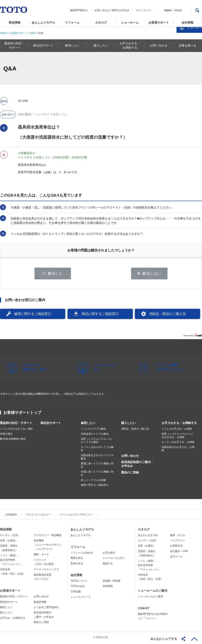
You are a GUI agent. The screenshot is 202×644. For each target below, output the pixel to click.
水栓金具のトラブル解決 (95, 436)
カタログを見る (185, 79)
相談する (108, 565)
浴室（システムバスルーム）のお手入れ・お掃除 (178, 437)
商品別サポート (51, 425)
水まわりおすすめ (148, 537)
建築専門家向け (79, 10)
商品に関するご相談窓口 (100, 315)
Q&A (33, 33)
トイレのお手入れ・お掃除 (177, 430)
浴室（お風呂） (9, 542)
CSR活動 (76, 593)
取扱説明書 (40, 603)
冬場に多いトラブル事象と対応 (97, 475)
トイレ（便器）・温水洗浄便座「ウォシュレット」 (11, 561)
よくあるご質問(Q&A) (46, 609)
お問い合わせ (102, 10)
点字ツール (176, 558)
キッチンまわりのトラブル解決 (97, 450)
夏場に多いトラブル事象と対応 (97, 467)
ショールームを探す (188, 90)
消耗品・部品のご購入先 (167, 315)
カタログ (101, 23)
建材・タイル (41, 556)
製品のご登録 (130, 474)
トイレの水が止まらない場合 (16, 430)
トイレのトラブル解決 (93, 430)
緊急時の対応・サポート (16, 425)
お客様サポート (159, 23)
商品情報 (15, 23)
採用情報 (108, 588)
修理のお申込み (121, 10)
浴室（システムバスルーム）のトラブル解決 (97, 442)
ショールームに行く (114, 560)
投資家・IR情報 (112, 582)
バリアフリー (178, 542)
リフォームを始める (82, 554)
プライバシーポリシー (38, 516)
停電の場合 (6, 436)
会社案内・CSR (179, 553)
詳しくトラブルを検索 (93, 482)
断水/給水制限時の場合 (13, 440)
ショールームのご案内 (153, 592)
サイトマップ (144, 10)
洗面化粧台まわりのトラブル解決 (97, 459)
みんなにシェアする (164, 639)
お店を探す (109, 554)
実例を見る (77, 565)
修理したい (88, 425)
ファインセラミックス (46, 571)
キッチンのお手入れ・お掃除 (178, 444)
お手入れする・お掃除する (179, 425)
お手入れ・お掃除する (13, 619)
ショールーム (130, 23)
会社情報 (187, 23)
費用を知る (77, 560)
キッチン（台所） (10, 537)
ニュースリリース (81, 598)
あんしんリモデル (43, 23)
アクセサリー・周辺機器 (48, 537)
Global (178, 10)
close (197, 68)
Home (3, 33)
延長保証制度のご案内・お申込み (137, 466)
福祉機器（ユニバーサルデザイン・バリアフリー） (48, 546)
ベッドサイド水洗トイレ (51, 114)
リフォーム (72, 23)
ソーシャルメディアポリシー (76, 516)
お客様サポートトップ (22, 414)
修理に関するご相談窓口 (33, 315)
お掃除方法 (176, 547)
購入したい (129, 425)
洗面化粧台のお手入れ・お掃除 (178, 450)
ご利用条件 (11, 516)
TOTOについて (79, 582)
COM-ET (144, 610)
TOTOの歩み (78, 588)
